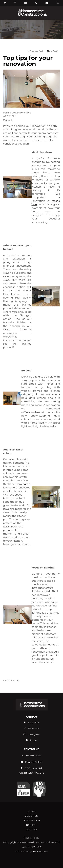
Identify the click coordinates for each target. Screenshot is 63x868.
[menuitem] (32, 811)
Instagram (34, 734)
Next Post (52, 51)
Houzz (34, 740)
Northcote (43, 648)
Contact (32, 830)
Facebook (34, 728)
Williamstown (33, 412)
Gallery (32, 825)
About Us (31, 816)
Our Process (31, 820)
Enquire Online (34, 762)
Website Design (24, 851)
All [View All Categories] (18, 680)
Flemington (23, 484)
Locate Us (34, 722)
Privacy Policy (32, 838)
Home (32, 811)
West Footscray (17, 329)
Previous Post (36, 51)
